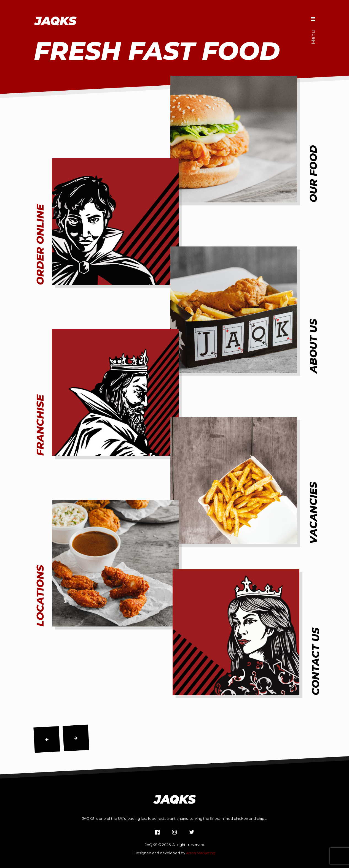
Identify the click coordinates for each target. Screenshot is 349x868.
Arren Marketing (201, 853)
